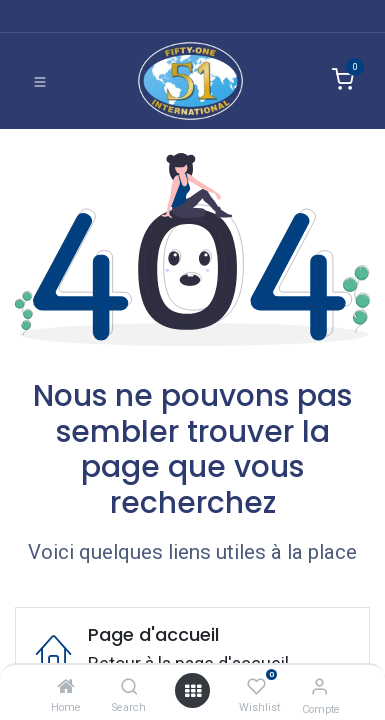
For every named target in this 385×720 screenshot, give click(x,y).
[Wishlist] (256, 686)
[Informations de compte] (319, 686)
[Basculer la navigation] (40, 81)
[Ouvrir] (193, 690)
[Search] (129, 686)
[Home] (66, 686)
